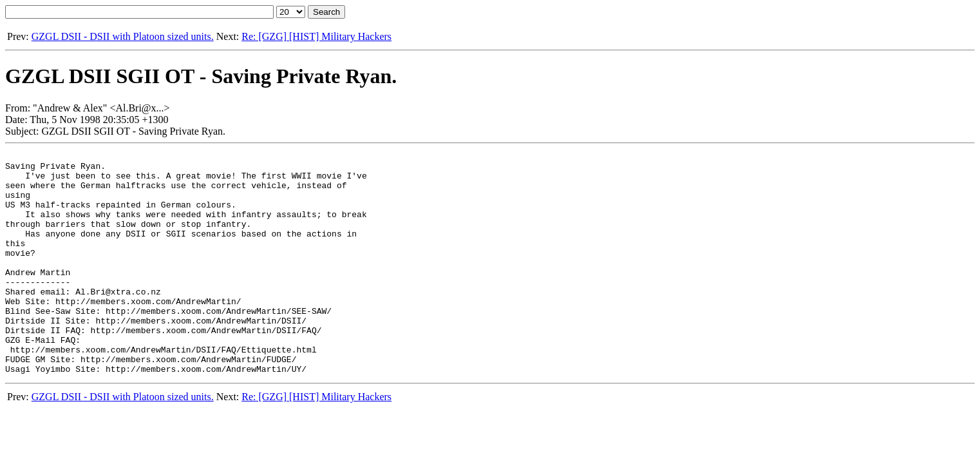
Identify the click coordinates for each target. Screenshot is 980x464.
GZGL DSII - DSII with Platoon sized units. (123, 36)
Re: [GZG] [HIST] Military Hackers (316, 36)
